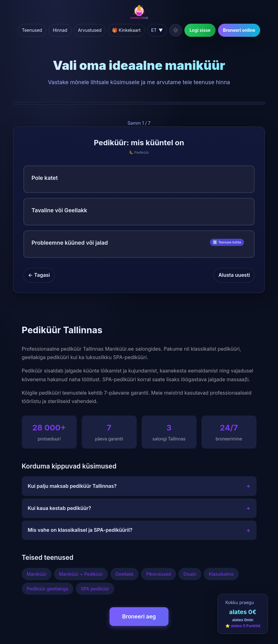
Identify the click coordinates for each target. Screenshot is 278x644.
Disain (190, 574)
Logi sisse (200, 30)
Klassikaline (221, 574)
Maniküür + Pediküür (81, 574)
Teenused (32, 30)
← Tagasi (39, 275)
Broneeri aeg (139, 616)
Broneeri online (239, 30)
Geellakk (124, 574)
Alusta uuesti (234, 275)
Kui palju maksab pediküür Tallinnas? (139, 486)
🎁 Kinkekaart (126, 30)
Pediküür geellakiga (48, 589)
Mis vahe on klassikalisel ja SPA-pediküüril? (139, 530)
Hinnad (60, 30)
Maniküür (37, 574)
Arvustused (90, 30)
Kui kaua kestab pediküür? (139, 508)
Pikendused (158, 574)
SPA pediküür (95, 589)
